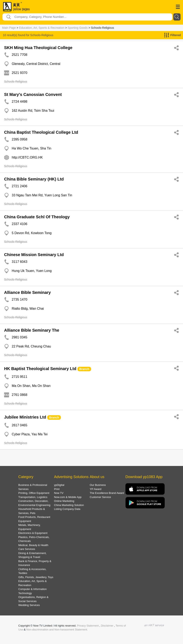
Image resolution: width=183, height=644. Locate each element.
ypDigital (59, 485)
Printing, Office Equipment (34, 493)
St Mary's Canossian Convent (33, 94)
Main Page (9, 28)
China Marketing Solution (69, 505)
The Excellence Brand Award (107, 493)
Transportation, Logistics (33, 497)
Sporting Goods (78, 28)
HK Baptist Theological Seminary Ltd (40, 369)
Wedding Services (29, 605)
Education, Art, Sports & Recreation (42, 28)
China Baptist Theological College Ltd (41, 132)
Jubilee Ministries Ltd (25, 417)
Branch (84, 369)
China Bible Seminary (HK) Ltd (34, 179)
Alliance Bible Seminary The (32, 330)
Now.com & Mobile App (68, 497)
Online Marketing (64, 501)
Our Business (98, 485)
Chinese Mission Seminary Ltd (34, 255)
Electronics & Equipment (33, 533)
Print (57, 489)
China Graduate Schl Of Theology (37, 217)
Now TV (59, 493)
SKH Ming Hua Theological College (38, 48)
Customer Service (100, 497)
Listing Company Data (67, 509)
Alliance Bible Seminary (27, 292)
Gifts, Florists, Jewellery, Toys (36, 577)
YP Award (96, 489)
